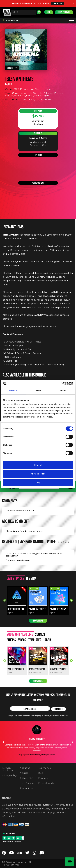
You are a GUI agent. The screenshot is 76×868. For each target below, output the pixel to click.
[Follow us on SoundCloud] (20, 854)
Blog (41, 773)
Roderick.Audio (46, 783)
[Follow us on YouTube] (11, 854)
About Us (25, 768)
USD (49, 12)
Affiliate (24, 773)
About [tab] (63, 391)
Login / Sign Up (64, 12)
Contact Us (26, 788)
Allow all (38, 465)
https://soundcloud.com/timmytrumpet (38, 755)
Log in (16, 531)
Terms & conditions (7, 769)
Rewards (43, 778)
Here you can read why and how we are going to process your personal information (38, 716)
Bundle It (38, 133)
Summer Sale (11, 20)
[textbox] (24, 12)
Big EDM (9, 84)
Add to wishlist (38, 183)
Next (71, 600)
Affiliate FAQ (27, 778)
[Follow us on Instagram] (34, 854)
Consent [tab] (13, 391)
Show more (38, 621)
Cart (39, 12)
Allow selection (38, 474)
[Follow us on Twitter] (27, 854)
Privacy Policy (9, 775)
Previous (5, 600)
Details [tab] (38, 391)
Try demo (38, 155)
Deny (38, 482)
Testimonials (45, 768)
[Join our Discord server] (42, 854)
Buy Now (38, 111)
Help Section (27, 783)
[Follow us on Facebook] (4, 854)
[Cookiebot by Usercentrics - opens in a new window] (61, 383)
